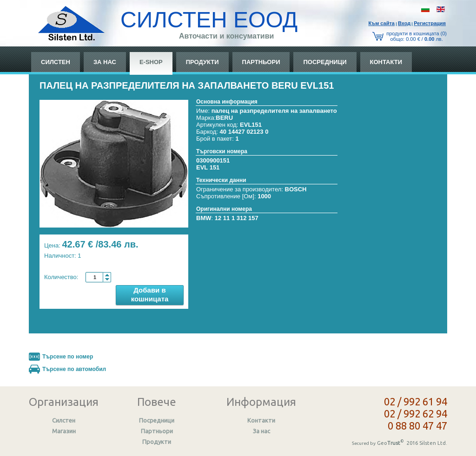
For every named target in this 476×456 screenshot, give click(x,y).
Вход (404, 23)
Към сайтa (381, 23)
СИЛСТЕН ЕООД (209, 20)
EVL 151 (208, 167)
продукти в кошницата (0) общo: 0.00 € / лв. (416, 36)
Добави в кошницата (150, 294)
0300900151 (213, 160)
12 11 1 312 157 (237, 218)
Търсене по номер (68, 357)
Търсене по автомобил (74, 369)
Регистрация (430, 23)
